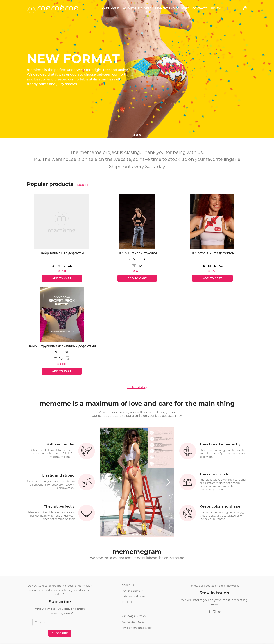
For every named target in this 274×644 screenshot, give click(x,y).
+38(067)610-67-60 (134, 622)
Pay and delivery (132, 591)
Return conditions (133, 596)
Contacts (211, 8)
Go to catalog (137, 387)
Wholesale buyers (148, 8)
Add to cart (62, 278)
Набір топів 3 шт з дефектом (62, 253)
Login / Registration (238, 8)
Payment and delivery (183, 8)
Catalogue (122, 8)
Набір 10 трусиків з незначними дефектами (62, 346)
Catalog (83, 185)
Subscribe (60, 633)
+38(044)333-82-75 (134, 616)
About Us (128, 585)
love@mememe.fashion (137, 628)
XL (70, 266)
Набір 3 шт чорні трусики (137, 253)
